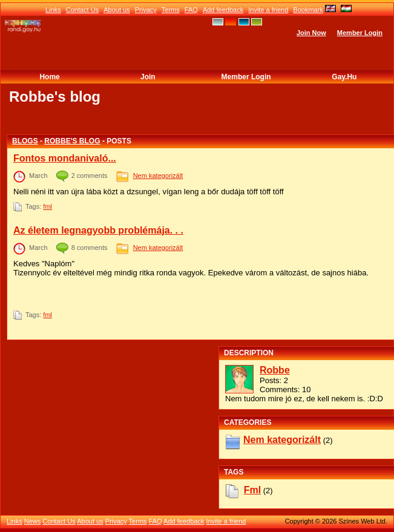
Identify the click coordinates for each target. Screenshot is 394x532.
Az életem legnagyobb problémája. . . (98, 230)
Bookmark (308, 10)
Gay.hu (344, 77)
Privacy (146, 10)
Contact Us (82, 10)
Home (49, 77)
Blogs (25, 141)
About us (117, 10)
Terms (171, 10)
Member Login (360, 33)
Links (53, 10)
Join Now (311, 33)
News (33, 521)
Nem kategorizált (158, 176)
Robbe (275, 370)
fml (48, 206)
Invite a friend (268, 10)
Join (148, 77)
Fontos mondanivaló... (65, 158)
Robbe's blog (72, 141)
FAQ (191, 10)
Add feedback (223, 10)
